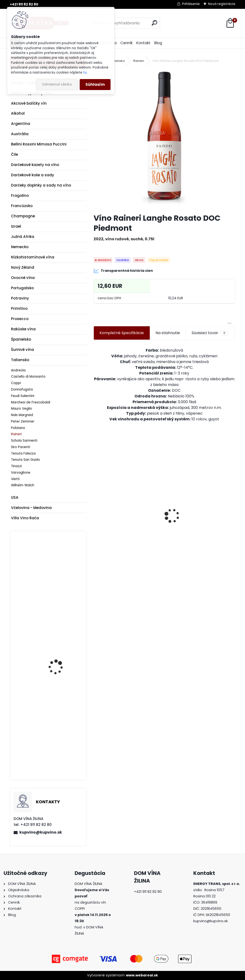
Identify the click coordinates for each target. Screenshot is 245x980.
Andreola (18, 370)
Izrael (16, 226)
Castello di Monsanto (28, 377)
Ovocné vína (23, 278)
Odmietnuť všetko (57, 84)
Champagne (23, 216)
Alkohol (18, 113)
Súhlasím (95, 84)
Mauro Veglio (22, 409)
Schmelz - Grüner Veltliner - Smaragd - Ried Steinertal (59, 572)
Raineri (16, 434)
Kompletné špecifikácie (122, 333)
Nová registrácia (222, 4)
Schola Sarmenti (24, 441)
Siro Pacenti (21, 447)
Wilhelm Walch (23, 485)
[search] (154, 23)
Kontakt (143, 43)
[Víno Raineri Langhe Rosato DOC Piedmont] (164, 139)
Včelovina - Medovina (31, 508)
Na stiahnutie (168, 333)
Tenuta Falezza (23, 453)
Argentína (21, 124)
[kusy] (109, 554)
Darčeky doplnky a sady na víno (41, 185)
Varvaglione (21, 473)
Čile (14, 154)
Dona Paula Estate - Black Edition (58, 732)
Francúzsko (22, 206)
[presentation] (96, 507)
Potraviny (20, 298)
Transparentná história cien (123, 271)
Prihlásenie (191, 4)
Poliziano (18, 428)
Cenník (126, 43)
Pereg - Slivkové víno (116, 530)
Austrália (20, 134)
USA (15, 497)
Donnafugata (22, 389)
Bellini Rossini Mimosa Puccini (39, 144)
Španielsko (21, 339)
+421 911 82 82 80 (24, 4)
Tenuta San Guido (25, 460)
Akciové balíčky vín (29, 103)
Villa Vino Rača (25, 518)
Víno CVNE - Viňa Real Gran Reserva (59, 649)
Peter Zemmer (23, 421)
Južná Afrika (23, 237)
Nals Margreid (22, 415)
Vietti (15, 479)
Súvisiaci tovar (210, 333)
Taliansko (20, 360)
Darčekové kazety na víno (35, 165)
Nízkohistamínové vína (33, 257)
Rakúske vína (23, 329)
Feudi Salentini (23, 396)
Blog (158, 43)
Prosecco (20, 319)
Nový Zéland (23, 267)
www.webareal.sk (142, 975)
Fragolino (20, 195)
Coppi (16, 383)
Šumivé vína (22, 350)
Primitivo (19, 308)
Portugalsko (22, 288)
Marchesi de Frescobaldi (31, 402)
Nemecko (20, 247)
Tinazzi (16, 466)
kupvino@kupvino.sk (41, 832)
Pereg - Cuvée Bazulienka (193, 530)
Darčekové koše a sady (33, 175)
